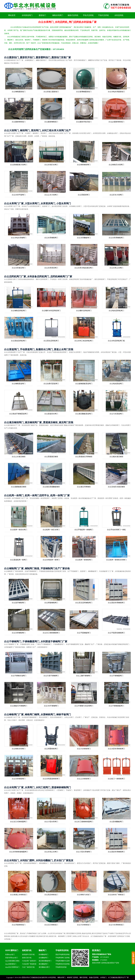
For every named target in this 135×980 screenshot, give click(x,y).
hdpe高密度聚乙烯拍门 (12, 961)
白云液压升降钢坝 (84, 487)
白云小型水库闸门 (51, 822)
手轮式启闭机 (88, 15)
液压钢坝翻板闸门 (45, 961)
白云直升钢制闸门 (19, 603)
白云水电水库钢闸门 (19, 238)
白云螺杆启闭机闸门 (84, 311)
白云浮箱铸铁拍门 (19, 925)
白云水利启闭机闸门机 (116, 341)
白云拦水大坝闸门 (116, 195)
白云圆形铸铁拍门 (19, 122)
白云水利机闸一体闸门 (51, 560)
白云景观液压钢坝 (51, 457)
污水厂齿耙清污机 (28, 967)
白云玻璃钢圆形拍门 (84, 92)
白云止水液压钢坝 (19, 457)
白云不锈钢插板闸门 (116, 706)
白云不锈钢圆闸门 (116, 676)
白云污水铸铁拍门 (84, 925)
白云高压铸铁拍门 (51, 895)
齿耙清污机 (27, 950)
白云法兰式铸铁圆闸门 (19, 822)
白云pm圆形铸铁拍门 (116, 122)
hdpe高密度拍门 (11, 964)
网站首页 (12, 15)
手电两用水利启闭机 (63, 964)
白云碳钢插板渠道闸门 (84, 384)
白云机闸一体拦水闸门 (51, 530)
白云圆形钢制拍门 (51, 122)
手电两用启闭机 (62, 950)
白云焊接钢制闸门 (51, 603)
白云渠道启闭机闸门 (19, 341)
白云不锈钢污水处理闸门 (84, 706)
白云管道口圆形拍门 (51, 92)
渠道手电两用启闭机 (63, 955)
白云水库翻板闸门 (84, 238)
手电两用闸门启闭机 (63, 958)
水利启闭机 (119, 15)
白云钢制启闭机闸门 (19, 311)
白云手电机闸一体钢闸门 (84, 530)
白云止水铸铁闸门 (84, 779)
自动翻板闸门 (43, 958)
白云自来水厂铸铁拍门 (116, 895)
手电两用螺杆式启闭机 (63, 961)
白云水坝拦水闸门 (51, 165)
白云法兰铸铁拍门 (51, 925)
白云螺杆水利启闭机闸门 (51, 311)
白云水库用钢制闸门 (116, 238)
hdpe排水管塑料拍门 (12, 967)
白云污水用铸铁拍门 (116, 925)
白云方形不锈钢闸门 (51, 676)
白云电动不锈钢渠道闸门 (19, 414)
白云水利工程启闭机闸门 (84, 341)
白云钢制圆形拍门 (19, 92)
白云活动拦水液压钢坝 (116, 487)
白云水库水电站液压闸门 (84, 268)
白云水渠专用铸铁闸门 (116, 749)
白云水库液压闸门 (19, 268)
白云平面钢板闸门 (84, 633)
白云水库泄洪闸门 (51, 268)
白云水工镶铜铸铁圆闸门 (84, 822)
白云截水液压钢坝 (116, 457)
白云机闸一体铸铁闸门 (84, 560)
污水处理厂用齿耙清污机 (29, 964)
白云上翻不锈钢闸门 (84, 676)
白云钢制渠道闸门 (19, 384)
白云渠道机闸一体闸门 (19, 560)
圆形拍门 (42, 15)
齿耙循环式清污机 (28, 955)
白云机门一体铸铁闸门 (116, 779)
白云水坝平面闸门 (19, 195)
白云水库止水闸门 (116, 268)
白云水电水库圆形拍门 (116, 92)
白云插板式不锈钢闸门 (19, 706)
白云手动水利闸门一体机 (116, 530)
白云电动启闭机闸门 (116, 311)
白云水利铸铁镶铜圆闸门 (19, 852)
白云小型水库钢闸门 (84, 852)
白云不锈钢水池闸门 (19, 676)
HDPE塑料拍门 (12, 950)
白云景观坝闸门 (84, 195)
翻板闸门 (43, 950)
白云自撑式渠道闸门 (51, 384)
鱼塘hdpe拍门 (10, 955)
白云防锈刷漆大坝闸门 (19, 165)
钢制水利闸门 (58, 15)
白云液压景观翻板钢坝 (51, 487)
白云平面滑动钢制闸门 (116, 633)
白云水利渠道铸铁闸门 (51, 779)
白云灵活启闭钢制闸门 (84, 603)
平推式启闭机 (104, 15)
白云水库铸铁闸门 (19, 779)
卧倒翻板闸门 (43, 955)
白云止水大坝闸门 (51, 195)
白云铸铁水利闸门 (19, 749)
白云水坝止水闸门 (51, 852)
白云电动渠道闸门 (116, 384)
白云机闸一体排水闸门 (19, 530)
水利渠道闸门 (27, 15)
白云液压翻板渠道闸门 (84, 414)
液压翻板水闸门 (44, 967)
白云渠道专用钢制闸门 (116, 603)
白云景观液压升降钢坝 (84, 457)
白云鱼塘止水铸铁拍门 (19, 895)
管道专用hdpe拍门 (12, 958)
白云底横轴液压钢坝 (19, 487)
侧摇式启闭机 (73, 15)
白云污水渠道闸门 (116, 414)
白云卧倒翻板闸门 (116, 822)
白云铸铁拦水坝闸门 (116, 165)
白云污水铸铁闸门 (84, 749)
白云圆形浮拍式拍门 (84, 122)
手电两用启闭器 (61, 967)
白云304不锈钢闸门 (51, 706)
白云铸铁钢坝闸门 (84, 165)
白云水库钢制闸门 (51, 238)
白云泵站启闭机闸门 (51, 341)
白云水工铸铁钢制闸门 (51, 633)
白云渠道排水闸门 (51, 414)
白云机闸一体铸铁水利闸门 (116, 560)
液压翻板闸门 (43, 964)
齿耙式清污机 (27, 958)
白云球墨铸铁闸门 (51, 749)
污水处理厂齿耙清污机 (29, 961)
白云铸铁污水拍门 (84, 895)
